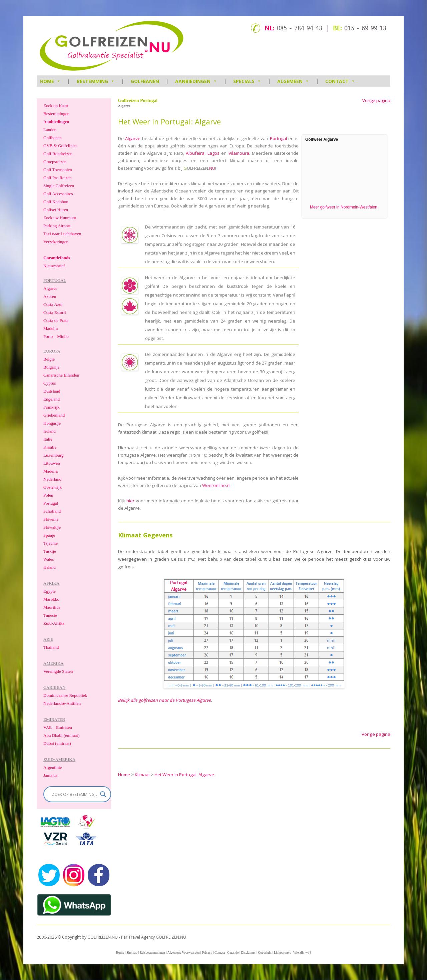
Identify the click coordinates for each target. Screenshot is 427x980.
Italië (48, 439)
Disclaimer (249, 952)
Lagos (213, 153)
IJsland (50, 567)
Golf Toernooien (58, 170)
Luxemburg (53, 455)
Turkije (50, 551)
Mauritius (52, 607)
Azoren (50, 296)
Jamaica (50, 775)
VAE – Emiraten (58, 727)
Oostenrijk (53, 487)
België (49, 359)
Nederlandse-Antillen (62, 703)
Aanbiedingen (196, 81)
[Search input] (74, 794)
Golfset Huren (56, 210)
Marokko (51, 599)
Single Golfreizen (59, 186)
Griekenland (54, 415)
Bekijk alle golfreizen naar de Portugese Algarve (165, 700)
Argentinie (53, 767)
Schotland (52, 511)
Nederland (52, 479)
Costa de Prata (56, 320)
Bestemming (96, 81)
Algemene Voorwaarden (184, 952)
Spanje (49, 535)
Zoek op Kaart (56, 106)
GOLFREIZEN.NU (171, 937)
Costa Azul (53, 304)
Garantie (233, 952)
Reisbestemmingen (152, 952)
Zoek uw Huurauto (60, 218)
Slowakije (52, 527)
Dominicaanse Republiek (65, 695)
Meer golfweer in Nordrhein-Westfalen (344, 207)
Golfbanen (145, 81)
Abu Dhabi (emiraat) (61, 735)
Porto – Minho (56, 336)
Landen (50, 130)
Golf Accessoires (58, 194)
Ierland (50, 431)
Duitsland (52, 391)
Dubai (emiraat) (57, 743)
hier (130, 501)
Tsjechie (51, 543)
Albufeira (195, 153)
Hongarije (52, 423)
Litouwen (52, 463)
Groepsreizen (55, 162)
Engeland (52, 399)
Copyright (265, 952)
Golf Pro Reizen (57, 178)
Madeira (51, 328)
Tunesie (50, 615)
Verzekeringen (56, 242)
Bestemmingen (56, 114)
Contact (340, 81)
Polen (48, 495)
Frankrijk (51, 407)
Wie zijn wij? (302, 952)
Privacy (207, 952)
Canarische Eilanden (61, 375)
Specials (247, 81)
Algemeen (293, 81)
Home (120, 952)
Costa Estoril (55, 312)
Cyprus (50, 383)
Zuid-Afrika (54, 623)
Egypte (50, 591)
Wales (49, 559)
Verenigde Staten (58, 671)
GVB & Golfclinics (60, 146)
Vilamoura (239, 153)
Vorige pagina (376, 101)
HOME (50, 81)
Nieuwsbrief (54, 266)
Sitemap (132, 952)
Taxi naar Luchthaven (62, 234)
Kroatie (50, 447)
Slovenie (51, 519)
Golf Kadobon (56, 202)
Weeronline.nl (216, 485)
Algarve (133, 138)
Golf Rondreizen (58, 154)
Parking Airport (57, 226)
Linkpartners (282, 952)
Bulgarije (51, 367)
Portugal (278, 138)
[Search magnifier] (103, 794)
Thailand (51, 647)
